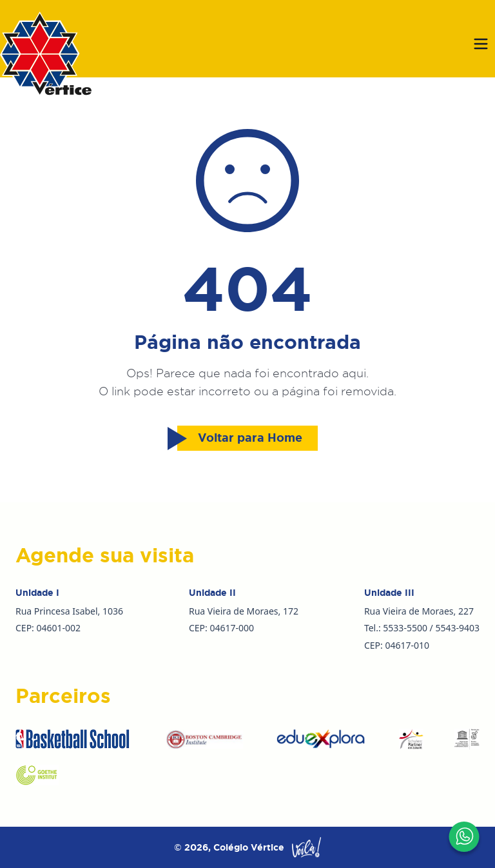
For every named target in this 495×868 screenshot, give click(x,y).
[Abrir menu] (481, 44)
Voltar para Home (240, 439)
